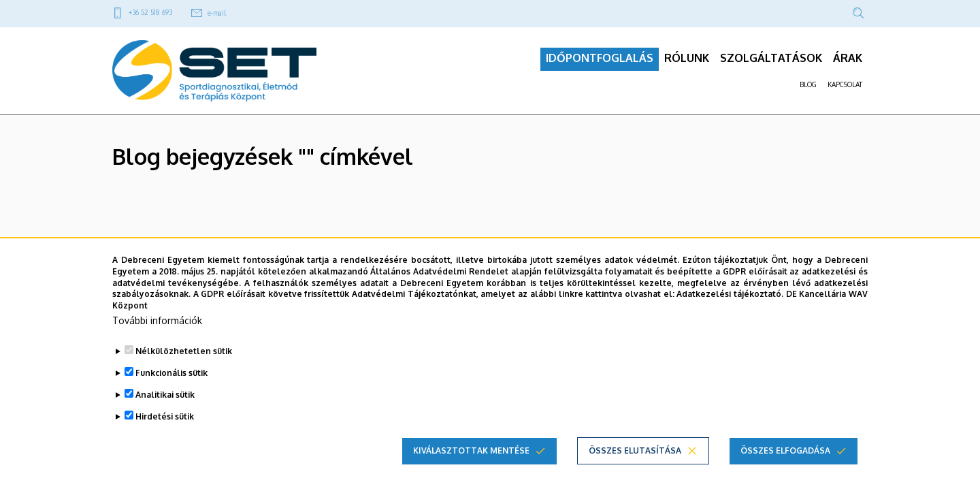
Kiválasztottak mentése (471, 450)
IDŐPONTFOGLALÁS (600, 62)
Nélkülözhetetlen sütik (184, 351)
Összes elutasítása (635, 450)
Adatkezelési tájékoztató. (730, 294)
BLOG (808, 88)
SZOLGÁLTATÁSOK (771, 62)
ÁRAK (848, 62)
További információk (157, 320)
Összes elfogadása (785, 450)
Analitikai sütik (165, 395)
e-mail (217, 13)
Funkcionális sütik (171, 373)
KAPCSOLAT (845, 88)
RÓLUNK (687, 62)
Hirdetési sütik (165, 416)
